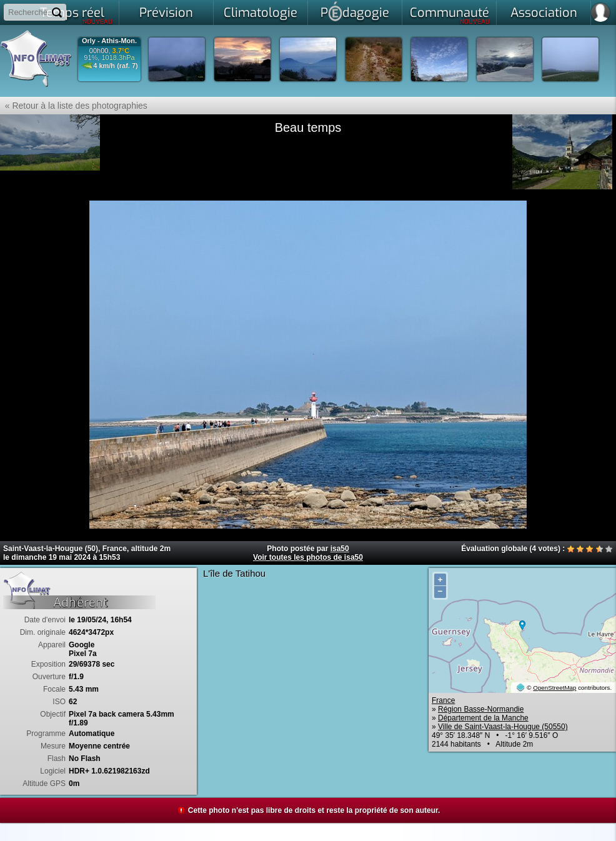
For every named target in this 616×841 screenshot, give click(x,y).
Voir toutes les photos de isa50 (308, 557)
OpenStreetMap (554, 688)
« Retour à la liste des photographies (74, 106)
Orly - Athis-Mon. (109, 41)
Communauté (450, 15)
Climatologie (261, 13)
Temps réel (77, 15)
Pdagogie (355, 11)
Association (544, 13)
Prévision (166, 13)
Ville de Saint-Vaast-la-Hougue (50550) (503, 727)
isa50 (340, 549)
